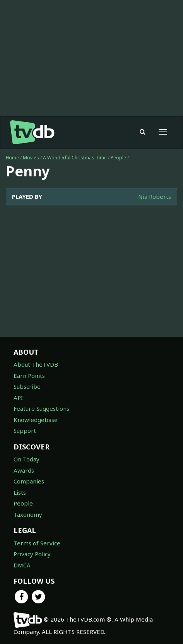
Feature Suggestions (41, 408)
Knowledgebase (36, 420)
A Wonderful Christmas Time (75, 158)
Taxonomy (28, 514)
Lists (20, 492)
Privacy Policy (32, 554)
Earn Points (29, 376)
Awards (24, 470)
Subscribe (27, 386)
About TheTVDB (36, 364)
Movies (31, 158)
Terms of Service (37, 543)
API (18, 398)
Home (12, 158)
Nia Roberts (155, 196)
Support (25, 430)
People (118, 158)
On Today (27, 459)
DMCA (22, 565)
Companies (29, 481)
